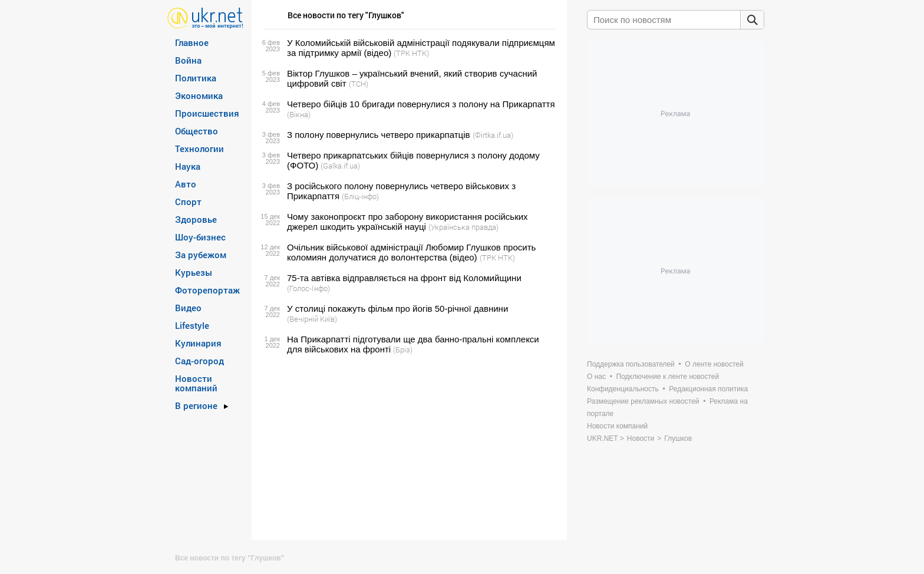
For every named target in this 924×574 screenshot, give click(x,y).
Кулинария (198, 343)
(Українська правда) (463, 227)
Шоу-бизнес (200, 237)
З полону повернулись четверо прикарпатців (378, 135)
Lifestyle (192, 325)
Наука (188, 166)
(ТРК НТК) (411, 53)
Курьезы (194, 272)
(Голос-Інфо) (308, 288)
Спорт (188, 202)
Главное (192, 42)
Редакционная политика (708, 389)
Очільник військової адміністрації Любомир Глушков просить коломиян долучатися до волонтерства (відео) (411, 252)
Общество (197, 131)
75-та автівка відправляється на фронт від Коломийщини (404, 278)
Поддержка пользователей (631, 364)
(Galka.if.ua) (340, 166)
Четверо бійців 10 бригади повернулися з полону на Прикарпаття (421, 104)
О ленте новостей (714, 364)
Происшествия (207, 113)
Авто (186, 184)
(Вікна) (299, 114)
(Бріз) (403, 349)
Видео (188, 308)
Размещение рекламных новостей (643, 401)
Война (188, 60)
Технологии (199, 149)
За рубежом (201, 255)
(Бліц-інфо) (360, 196)
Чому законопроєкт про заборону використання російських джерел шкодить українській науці (407, 222)
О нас (596, 377)
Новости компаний (196, 383)
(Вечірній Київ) (312, 319)
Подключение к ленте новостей (668, 377)
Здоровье (196, 219)
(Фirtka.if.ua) (493, 135)
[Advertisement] (407, 447)
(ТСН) (359, 84)
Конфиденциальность (623, 389)
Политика (196, 78)
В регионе (196, 405)
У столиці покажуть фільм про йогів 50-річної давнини (397, 309)
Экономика (199, 95)
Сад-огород (199, 361)
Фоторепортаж (207, 290)
